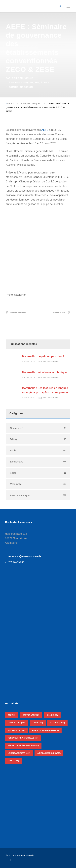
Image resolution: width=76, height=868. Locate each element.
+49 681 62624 (15, 562)
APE (37, 83)
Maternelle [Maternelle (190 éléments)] (16, 730)
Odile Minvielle (22, 78)
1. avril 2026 (28, 362)
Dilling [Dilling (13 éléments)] (52, 715)
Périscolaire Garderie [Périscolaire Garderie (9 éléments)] (45, 730)
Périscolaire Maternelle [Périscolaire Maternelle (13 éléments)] (23, 738)
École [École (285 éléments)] (13, 761)
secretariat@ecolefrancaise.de (23, 556)
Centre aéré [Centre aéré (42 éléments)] (31, 715)
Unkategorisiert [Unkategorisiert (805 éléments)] (19, 753)
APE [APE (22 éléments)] (12, 715)
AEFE (45, 130)
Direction (26, 87)
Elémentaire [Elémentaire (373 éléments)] (17, 723)
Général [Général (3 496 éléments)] (57, 723)
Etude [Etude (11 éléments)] (38, 723)
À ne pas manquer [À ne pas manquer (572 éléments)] (49, 753)
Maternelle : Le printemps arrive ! (43, 356)
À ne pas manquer (21, 83)
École (45, 83)
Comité (13, 87)
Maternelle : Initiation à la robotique (44, 372)
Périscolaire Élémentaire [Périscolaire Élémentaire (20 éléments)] (23, 745)
